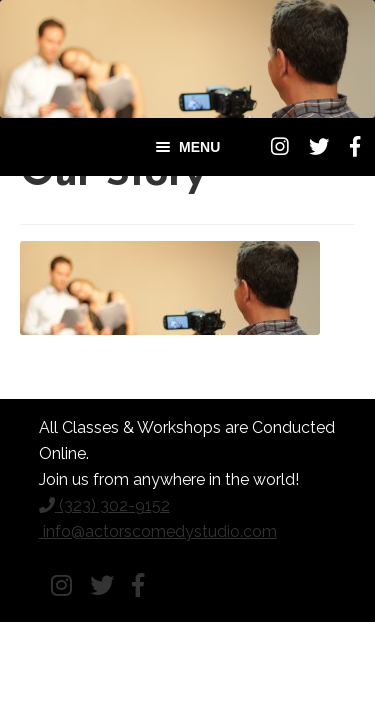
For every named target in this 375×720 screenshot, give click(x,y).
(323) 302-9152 (104, 505)
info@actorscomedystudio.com (158, 531)
